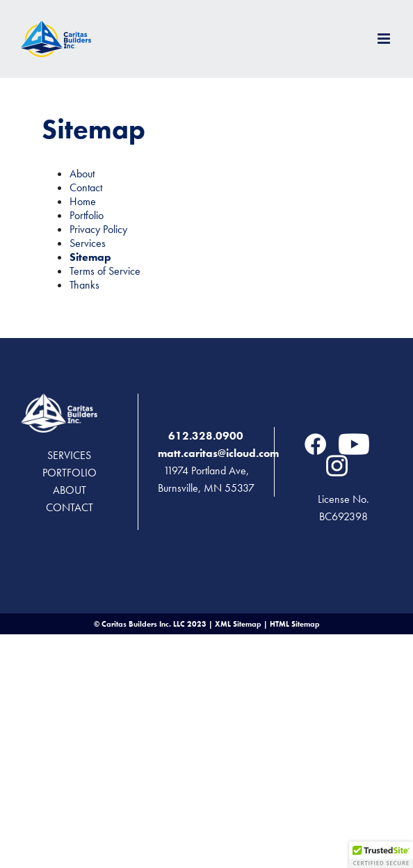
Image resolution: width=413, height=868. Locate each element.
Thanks (84, 285)
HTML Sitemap (295, 624)
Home (83, 201)
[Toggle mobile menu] (385, 39)
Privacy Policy (98, 229)
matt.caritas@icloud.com (218, 453)
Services (88, 243)
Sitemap (90, 257)
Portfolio (87, 215)
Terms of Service (105, 271)
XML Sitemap (238, 624)
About (82, 174)
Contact (86, 187)
